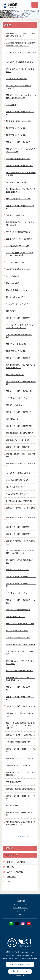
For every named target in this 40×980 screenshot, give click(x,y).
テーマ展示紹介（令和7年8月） (17, 246)
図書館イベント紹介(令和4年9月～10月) (20, 797)
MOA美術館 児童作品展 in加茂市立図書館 (21, 383)
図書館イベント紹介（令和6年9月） (19, 447)
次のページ (22, 836)
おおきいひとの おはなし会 (16, 182)
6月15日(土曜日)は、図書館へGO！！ (21, 501)
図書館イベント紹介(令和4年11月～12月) (21, 750)
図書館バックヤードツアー (16, 617)
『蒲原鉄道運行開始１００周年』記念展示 (21, 645)
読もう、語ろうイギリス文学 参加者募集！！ (20, 70)
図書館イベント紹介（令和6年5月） (19, 534)
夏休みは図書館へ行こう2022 (18, 805)
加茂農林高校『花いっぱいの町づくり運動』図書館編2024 (21, 366)
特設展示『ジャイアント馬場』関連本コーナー (21, 561)
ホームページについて (21, 904)
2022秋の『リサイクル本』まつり (18, 765)
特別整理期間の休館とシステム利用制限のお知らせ (20, 224)
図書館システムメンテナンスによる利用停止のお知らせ (21, 150)
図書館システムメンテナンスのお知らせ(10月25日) (21, 774)
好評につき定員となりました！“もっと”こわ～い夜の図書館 (20, 254)
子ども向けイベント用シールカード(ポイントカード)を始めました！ (21, 326)
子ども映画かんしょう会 (15, 262)
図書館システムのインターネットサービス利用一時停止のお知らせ (21, 96)
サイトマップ (21, 911)
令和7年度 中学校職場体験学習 (18, 232)
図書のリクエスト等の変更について (19, 344)
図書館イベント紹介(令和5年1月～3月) (21, 706)
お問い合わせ (21, 915)
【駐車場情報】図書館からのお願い (19, 121)
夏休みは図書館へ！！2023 (17, 631)
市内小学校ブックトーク (15, 375)
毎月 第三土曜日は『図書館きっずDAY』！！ (19, 87)
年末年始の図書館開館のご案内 (18, 159)
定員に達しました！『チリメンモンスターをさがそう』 (21, 662)
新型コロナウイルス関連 (16, 862)
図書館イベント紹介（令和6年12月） (19, 391)
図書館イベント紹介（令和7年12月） (19, 166)
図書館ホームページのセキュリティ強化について (21, 715)
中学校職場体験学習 (14, 782)
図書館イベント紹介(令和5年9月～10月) (20, 601)
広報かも (10, 867)
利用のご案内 (11, 311)
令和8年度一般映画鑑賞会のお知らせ (20, 62)
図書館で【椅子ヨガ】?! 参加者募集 (19, 239)
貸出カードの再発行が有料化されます (20, 624)
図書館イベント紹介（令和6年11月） (19, 412)
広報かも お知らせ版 (15, 872)
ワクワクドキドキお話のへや (16, 79)
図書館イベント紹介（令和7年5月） (19, 318)
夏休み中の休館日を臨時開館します (19, 671)
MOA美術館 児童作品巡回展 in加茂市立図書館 (21, 174)
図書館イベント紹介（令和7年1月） (19, 358)
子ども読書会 (11, 105)
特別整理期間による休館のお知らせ (20, 433)
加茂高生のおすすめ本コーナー (18, 570)
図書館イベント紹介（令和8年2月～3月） (20, 113)
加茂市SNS (21, 901)
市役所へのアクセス (20, 971)
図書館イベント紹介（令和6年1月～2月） (21, 577)
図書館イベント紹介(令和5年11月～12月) (21, 585)
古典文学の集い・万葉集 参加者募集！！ (19, 336)
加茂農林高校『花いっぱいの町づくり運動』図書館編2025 (21, 191)
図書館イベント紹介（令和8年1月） (19, 142)
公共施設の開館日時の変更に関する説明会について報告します (20, 552)
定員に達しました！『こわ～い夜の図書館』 (21, 455)
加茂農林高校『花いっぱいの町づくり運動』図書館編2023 (21, 679)
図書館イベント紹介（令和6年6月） (19, 527)
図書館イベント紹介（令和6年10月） (19, 426)
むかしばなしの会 (13, 276)
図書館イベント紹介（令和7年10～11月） (20, 207)
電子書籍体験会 (12, 419)
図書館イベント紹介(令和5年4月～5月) (20, 698)
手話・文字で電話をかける (20, 964)
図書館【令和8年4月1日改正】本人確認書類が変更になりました (21, 35)
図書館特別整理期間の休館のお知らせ (20, 789)
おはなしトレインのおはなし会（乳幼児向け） (21, 54)
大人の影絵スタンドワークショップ (19, 199)
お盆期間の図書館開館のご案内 (18, 269)
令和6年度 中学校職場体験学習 (18, 473)
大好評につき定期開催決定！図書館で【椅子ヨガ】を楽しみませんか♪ (21, 44)
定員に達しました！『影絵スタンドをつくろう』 (21, 653)
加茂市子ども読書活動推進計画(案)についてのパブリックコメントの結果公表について (21, 725)
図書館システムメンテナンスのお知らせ (21, 735)
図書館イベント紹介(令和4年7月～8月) (20, 814)
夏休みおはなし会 (13, 283)
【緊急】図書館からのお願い (16, 128)
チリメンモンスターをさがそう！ (18, 304)
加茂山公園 (11, 877)
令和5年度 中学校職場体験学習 (18, 610)
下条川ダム (11, 881)
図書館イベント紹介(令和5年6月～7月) (20, 689)
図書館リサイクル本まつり (16, 215)
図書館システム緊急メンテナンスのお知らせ (21, 465)
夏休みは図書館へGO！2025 (18, 290)
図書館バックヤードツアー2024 (18, 440)
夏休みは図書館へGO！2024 (18, 480)
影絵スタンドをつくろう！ (16, 297)
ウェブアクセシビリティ (21, 908)
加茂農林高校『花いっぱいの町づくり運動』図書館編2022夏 (21, 823)
